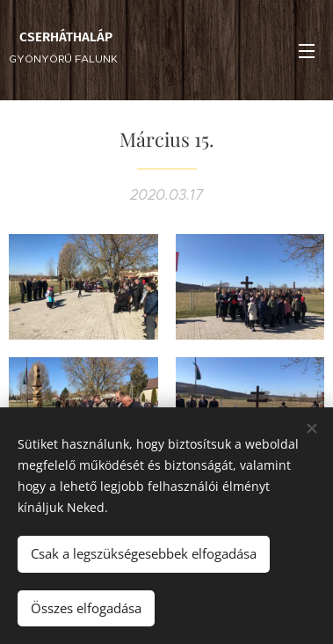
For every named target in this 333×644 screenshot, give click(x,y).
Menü (307, 51)
